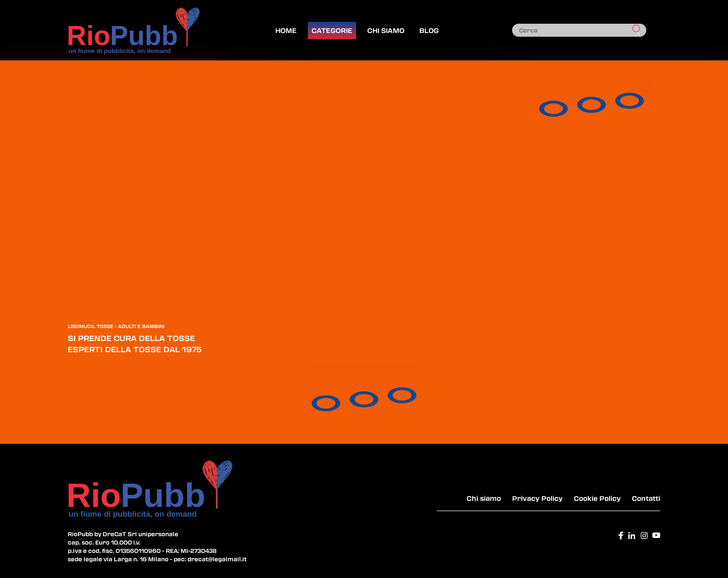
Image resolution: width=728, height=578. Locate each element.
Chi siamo (386, 30)
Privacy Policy (537, 498)
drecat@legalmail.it (217, 559)
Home (286, 30)
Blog (429, 30)
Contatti (646, 498)
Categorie (332, 30)
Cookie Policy (597, 498)
